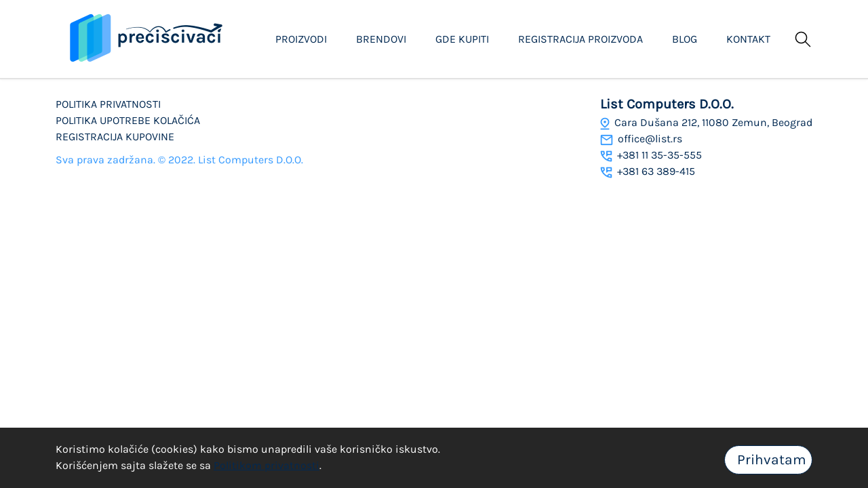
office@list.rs (641, 139)
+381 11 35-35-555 (651, 155)
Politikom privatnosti (267, 465)
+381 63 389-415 (648, 171)
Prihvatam (772, 460)
